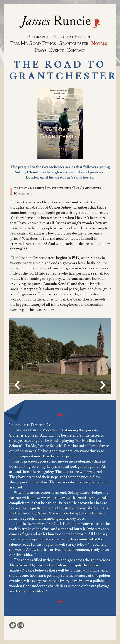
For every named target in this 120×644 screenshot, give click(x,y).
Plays (41, 50)
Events (56, 50)
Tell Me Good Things (33, 43)
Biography (38, 37)
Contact (76, 50)
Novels (99, 43)
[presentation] (17, 385)
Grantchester (73, 43)
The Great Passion (71, 37)
